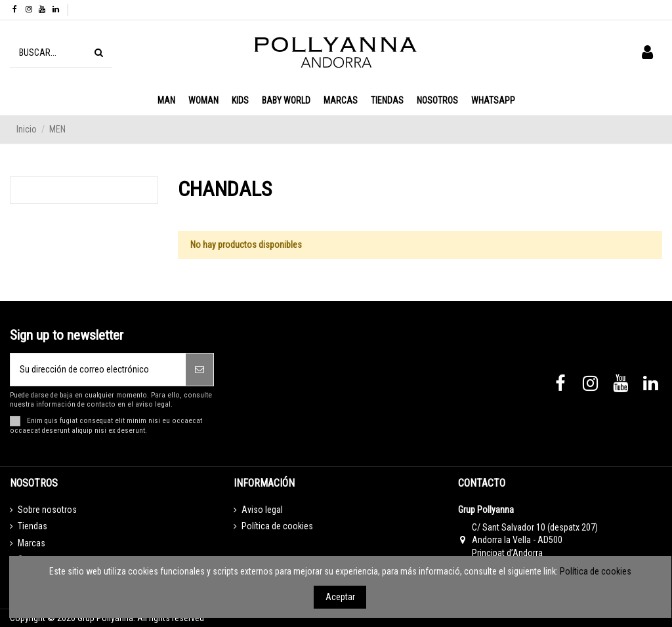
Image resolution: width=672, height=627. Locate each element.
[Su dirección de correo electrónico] (98, 370)
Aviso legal (262, 510)
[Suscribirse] (199, 370)
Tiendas (32, 526)
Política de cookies (277, 526)
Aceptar (340, 597)
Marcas (31, 543)
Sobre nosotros (47, 510)
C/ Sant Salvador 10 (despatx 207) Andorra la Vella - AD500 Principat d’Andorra (535, 540)
